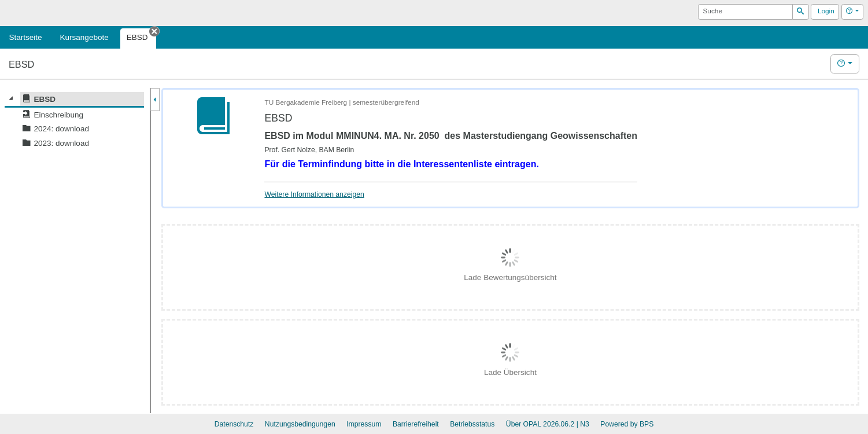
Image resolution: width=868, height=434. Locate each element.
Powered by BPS (627, 424)
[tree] (74, 121)
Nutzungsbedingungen (300, 424)
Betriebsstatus (472, 424)
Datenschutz (234, 424)
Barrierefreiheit (416, 424)
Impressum (364, 424)
